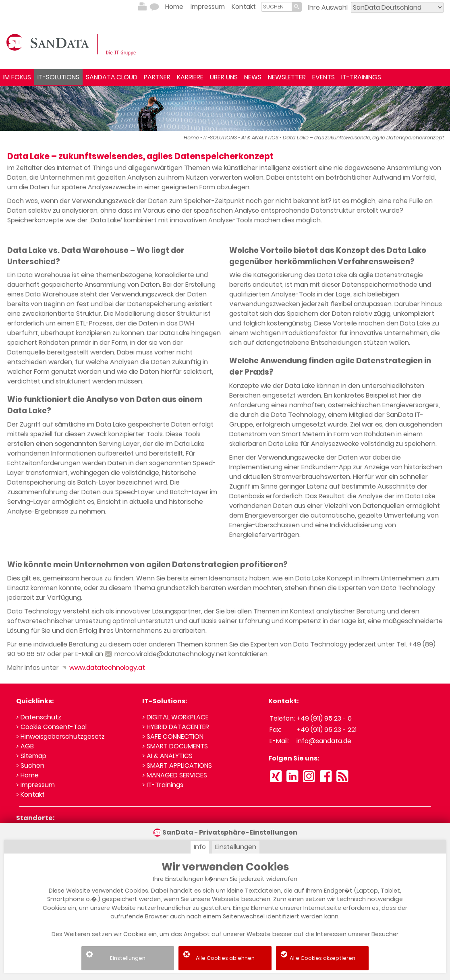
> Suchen (30, 766)
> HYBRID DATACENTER (176, 727)
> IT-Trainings (163, 785)
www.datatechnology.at (103, 668)
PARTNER (157, 77)
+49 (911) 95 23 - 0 (324, 718)
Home (174, 7)
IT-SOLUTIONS (58, 77)
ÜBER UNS (224, 77)
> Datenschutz (39, 717)
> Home (27, 775)
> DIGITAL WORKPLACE (175, 717)
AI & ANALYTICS (260, 138)
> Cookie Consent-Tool (51, 727)
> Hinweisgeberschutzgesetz (60, 737)
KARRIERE (190, 77)
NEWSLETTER (287, 77)
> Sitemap (31, 756)
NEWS (253, 77)
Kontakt (244, 7)
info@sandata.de (324, 741)
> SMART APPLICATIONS (177, 766)
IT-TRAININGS (361, 77)
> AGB (25, 746)
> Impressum (35, 785)
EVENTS (324, 77)
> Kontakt (30, 795)
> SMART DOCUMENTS (175, 746)
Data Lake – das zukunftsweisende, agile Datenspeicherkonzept (364, 138)
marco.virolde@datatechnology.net (166, 654)
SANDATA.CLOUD (112, 77)
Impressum (208, 7)
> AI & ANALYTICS (167, 756)
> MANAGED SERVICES (175, 775)
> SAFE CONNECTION (173, 737)
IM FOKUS (17, 77)
